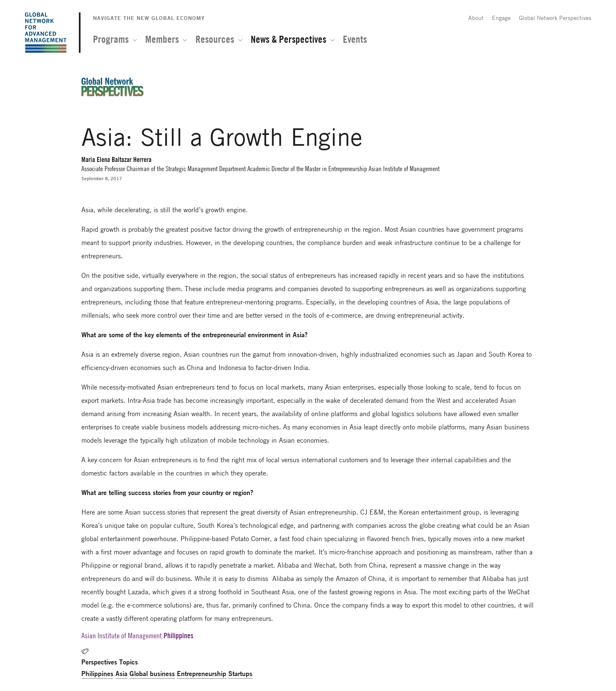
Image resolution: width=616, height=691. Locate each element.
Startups (240, 673)
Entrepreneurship (202, 673)
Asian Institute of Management (122, 636)
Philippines (97, 673)
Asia (121, 673)
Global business (152, 673)
